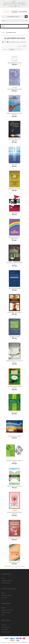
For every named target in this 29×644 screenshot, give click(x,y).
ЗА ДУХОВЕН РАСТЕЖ (11, 33)
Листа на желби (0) (9, 5)
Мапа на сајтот (4, 598)
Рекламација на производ (7, 595)
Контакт (3, 593)
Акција (3, 615)
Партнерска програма (6, 612)
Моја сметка (18, 5)
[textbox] (15, 21)
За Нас (3, 578)
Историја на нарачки (6, 627)
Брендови (3, 608)
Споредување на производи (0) (20, 42)
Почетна (3, 33)
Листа (5, 42)
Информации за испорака (7, 581)
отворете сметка (21, 3)
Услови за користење (6, 583)
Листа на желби (5, 630)
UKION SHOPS (24, 642)
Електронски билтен (6, 632)
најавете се (13, 3)
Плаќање (18, 6)
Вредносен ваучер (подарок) (7, 610)
